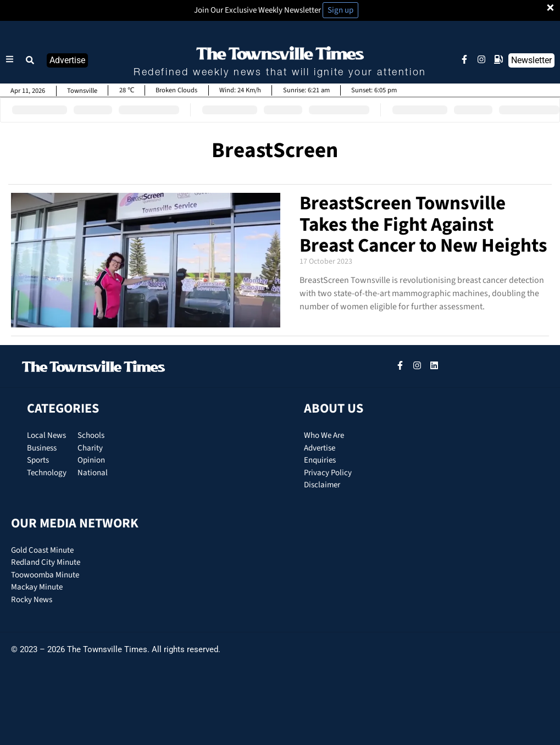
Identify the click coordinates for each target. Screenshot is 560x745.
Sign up (340, 10)
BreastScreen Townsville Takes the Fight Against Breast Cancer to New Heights (423, 224)
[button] (30, 60)
